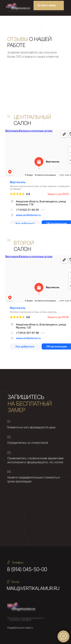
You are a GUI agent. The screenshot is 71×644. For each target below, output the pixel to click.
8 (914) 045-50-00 (27, 569)
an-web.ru (27, 628)
